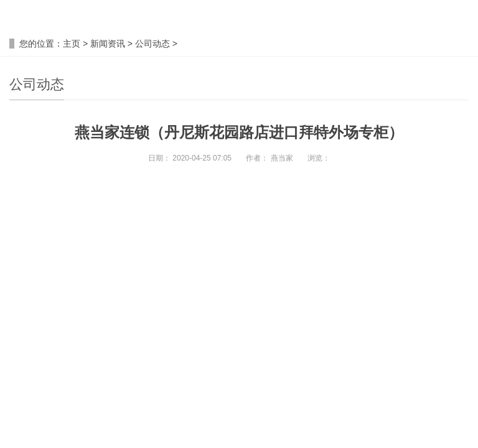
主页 (72, 44)
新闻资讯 (108, 44)
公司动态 (152, 44)
